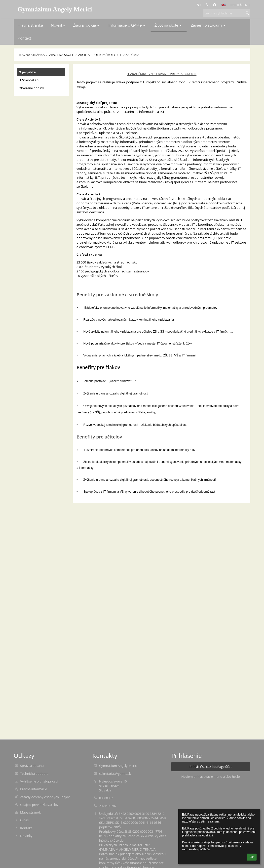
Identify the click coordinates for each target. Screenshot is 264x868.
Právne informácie (34, 789)
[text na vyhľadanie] (227, 13)
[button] (224, 5)
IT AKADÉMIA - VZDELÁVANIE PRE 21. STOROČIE (162, 74)
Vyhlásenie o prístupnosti (39, 781)
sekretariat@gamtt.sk (115, 774)
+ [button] (199, 5)
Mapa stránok (30, 812)
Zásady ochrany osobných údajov (45, 797)
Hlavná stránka (31, 55)
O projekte (27, 72)
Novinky (26, 836)
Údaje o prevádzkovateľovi (40, 805)
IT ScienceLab (29, 80)
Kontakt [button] (24, 38)
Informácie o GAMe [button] (128, 25)
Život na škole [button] (169, 25)
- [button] (207, 5)
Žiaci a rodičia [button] (87, 25)
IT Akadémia (130, 55)
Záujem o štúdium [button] (209, 25)
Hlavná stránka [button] (30, 25)
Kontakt (26, 828)
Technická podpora (34, 774)
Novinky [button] (58, 25)
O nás (24, 820)
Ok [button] (252, 857)
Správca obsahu (32, 766)
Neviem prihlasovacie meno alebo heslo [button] (211, 777)
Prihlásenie (240, 5)
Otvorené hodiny (31, 88)
